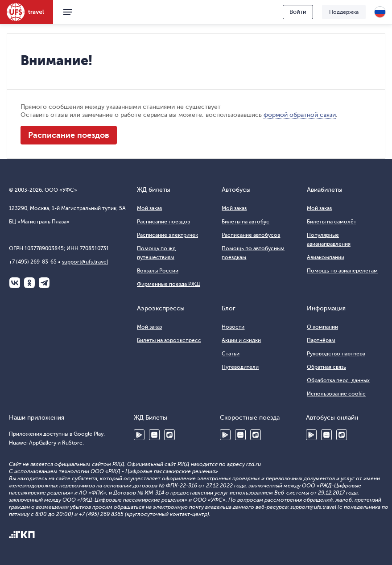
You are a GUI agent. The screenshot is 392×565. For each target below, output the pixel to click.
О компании (322, 327)
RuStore (169, 435)
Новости (233, 327)
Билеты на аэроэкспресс (169, 340)
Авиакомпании (326, 257)
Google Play (139, 435)
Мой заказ (149, 208)
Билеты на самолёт (332, 222)
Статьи (231, 354)
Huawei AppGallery (154, 435)
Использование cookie (336, 394)
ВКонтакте (15, 283)
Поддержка (344, 12)
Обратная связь (326, 367)
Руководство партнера (336, 354)
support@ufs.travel (85, 262)
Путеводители (240, 367)
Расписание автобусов (251, 235)
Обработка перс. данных (338, 380)
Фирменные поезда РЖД (169, 284)
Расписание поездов (69, 135)
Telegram (44, 283)
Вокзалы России (158, 271)
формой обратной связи (300, 115)
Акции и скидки (241, 340)
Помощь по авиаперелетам (342, 271)
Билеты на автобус (246, 222)
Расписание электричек (167, 235)
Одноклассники (29, 283)
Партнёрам (321, 340)
